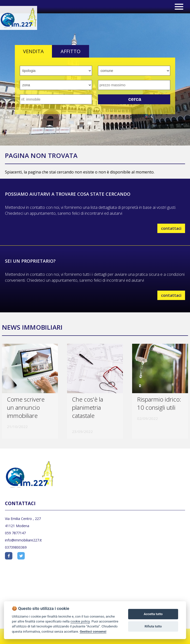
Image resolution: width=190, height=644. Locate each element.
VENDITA (33, 51)
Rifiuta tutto (153, 626)
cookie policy (80, 621)
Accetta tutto (153, 614)
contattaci (171, 228)
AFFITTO (71, 51)
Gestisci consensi (93, 631)
